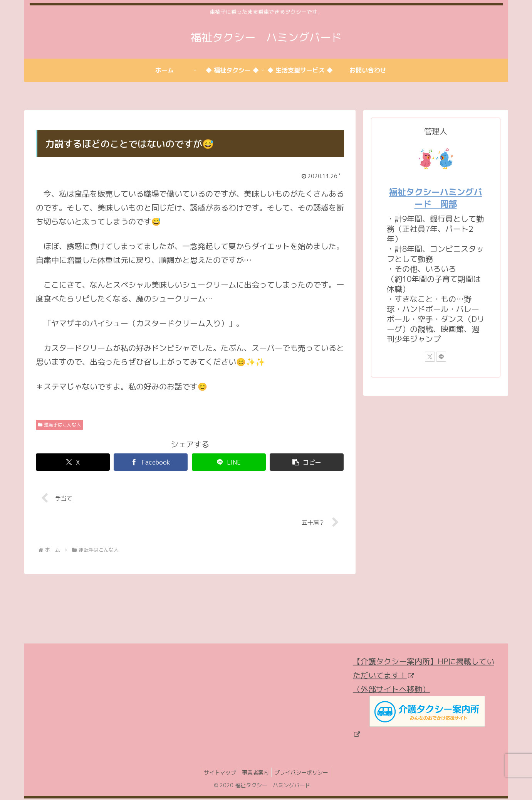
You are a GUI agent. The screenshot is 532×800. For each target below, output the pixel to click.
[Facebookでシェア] (151, 462)
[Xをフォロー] (430, 357)
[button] (307, 462)
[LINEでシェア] (229, 462)
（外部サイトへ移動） (419, 712)
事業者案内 (255, 774)
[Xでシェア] (73, 462)
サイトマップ (218, 774)
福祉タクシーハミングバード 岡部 (436, 198)
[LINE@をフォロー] (441, 357)
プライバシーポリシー (304, 774)
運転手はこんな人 (60, 425)
